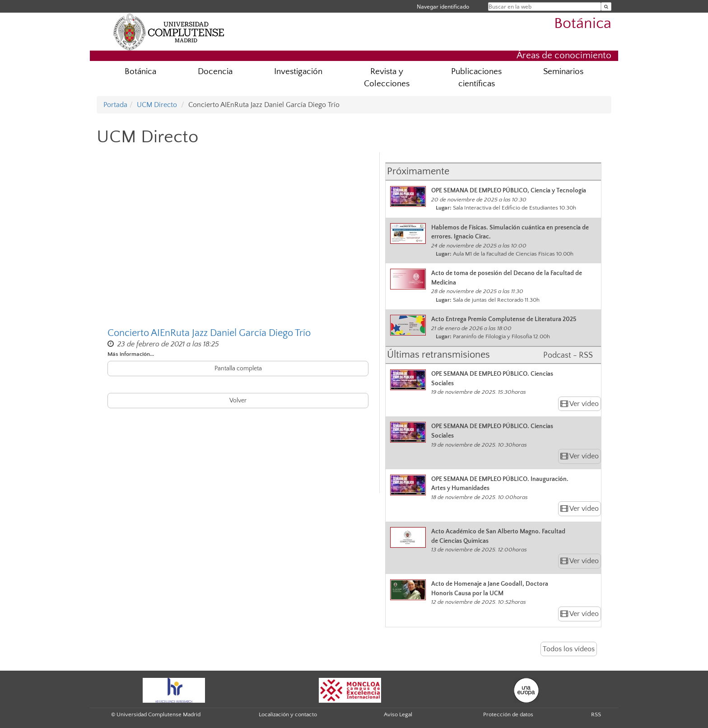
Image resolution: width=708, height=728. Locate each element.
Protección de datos (508, 714)
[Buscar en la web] (606, 7)
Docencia (215, 72)
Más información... (131, 354)
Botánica (583, 24)
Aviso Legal (398, 714)
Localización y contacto (288, 714)
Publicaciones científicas (476, 78)
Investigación (298, 72)
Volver (238, 401)
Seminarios (563, 72)
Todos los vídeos (569, 649)
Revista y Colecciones (387, 78)
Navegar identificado (443, 7)
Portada (115, 105)
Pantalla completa (238, 369)
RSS (596, 714)
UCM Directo (157, 105)
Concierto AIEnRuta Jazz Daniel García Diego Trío (209, 333)
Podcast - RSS (568, 355)
